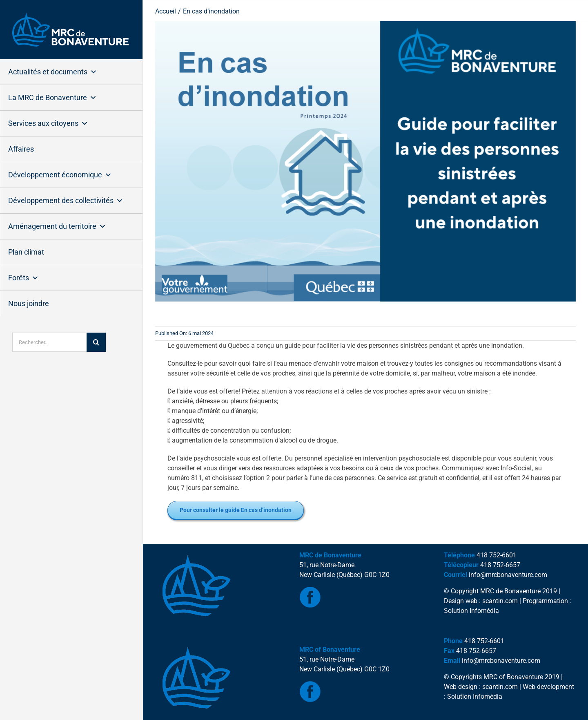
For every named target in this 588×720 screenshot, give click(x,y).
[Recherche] (96, 342)
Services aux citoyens (48, 123)
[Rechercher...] (49, 342)
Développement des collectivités (66, 201)
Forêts (23, 278)
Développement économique (60, 175)
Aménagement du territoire (57, 226)
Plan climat (26, 252)
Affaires (21, 149)
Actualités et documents (53, 72)
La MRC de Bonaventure (52, 98)
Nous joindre (29, 303)
